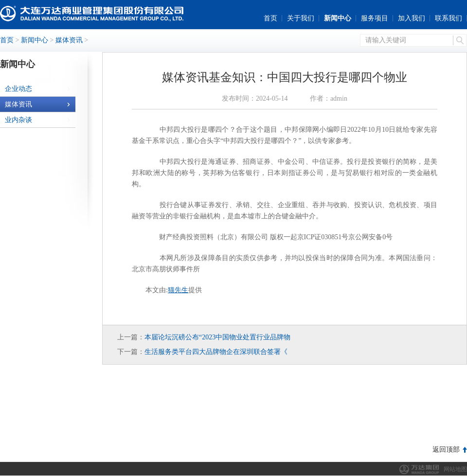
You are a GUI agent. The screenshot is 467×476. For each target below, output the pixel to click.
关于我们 (301, 18)
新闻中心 (338, 18)
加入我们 (412, 18)
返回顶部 (446, 450)
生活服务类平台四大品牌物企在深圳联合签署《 (216, 352)
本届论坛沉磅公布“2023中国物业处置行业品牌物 (217, 337)
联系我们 (449, 18)
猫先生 (178, 290)
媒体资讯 (69, 40)
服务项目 (375, 18)
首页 (270, 18)
